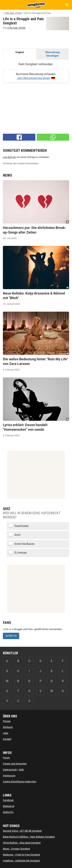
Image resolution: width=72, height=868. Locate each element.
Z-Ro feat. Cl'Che (16, 28)
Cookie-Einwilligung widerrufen (20, 782)
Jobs (6, 733)
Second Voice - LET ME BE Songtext (22, 831)
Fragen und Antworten (15, 764)
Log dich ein (9, 157)
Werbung (8, 727)
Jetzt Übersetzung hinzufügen (34, 78)
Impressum (9, 776)
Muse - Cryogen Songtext (16, 849)
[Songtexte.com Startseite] (36, 5)
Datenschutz (10, 770)
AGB (21, 770)
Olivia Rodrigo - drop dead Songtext (22, 843)
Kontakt (7, 739)
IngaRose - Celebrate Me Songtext (21, 861)
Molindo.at (9, 806)
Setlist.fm (8, 812)
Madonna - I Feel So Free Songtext (21, 855)
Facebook (8, 800)
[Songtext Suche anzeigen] (67, 5)
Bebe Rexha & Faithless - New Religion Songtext (29, 837)
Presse (7, 721)
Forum (6, 758)
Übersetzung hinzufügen (52, 54)
